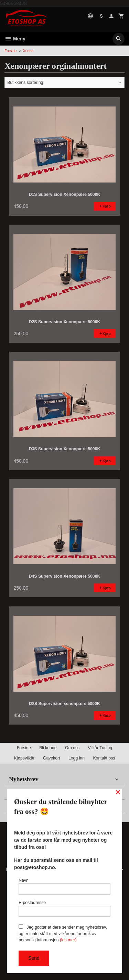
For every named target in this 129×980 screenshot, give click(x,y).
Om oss (72, 748)
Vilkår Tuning (100, 748)
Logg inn (77, 758)
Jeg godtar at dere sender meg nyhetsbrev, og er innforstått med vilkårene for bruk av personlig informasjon (63, 933)
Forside (10, 51)
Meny (15, 39)
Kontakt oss (104, 758)
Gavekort (52, 758)
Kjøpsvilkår (24, 758)
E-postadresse (64, 909)
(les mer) (68, 940)
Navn (64, 886)
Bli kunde (48, 748)
